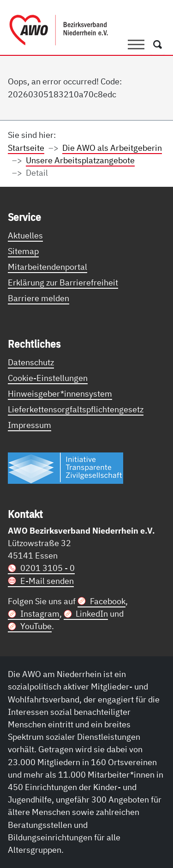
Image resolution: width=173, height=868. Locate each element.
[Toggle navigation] (136, 45)
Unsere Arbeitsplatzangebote (80, 160)
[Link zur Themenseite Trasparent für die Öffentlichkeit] (66, 468)
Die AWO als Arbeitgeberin (112, 148)
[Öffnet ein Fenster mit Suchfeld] (158, 45)
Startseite (26, 148)
